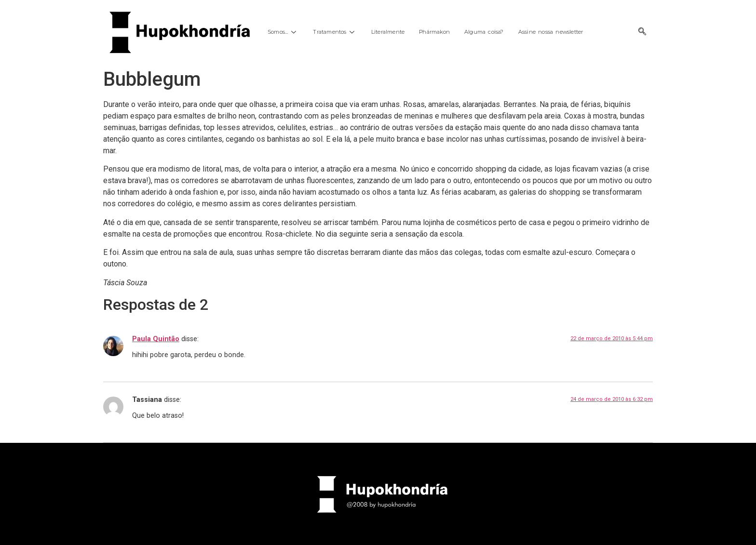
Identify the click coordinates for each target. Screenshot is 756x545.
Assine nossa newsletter (551, 32)
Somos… (283, 32)
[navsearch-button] (642, 32)
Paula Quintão (156, 339)
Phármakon (434, 32)
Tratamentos (335, 32)
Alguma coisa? (484, 32)
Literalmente (388, 32)
